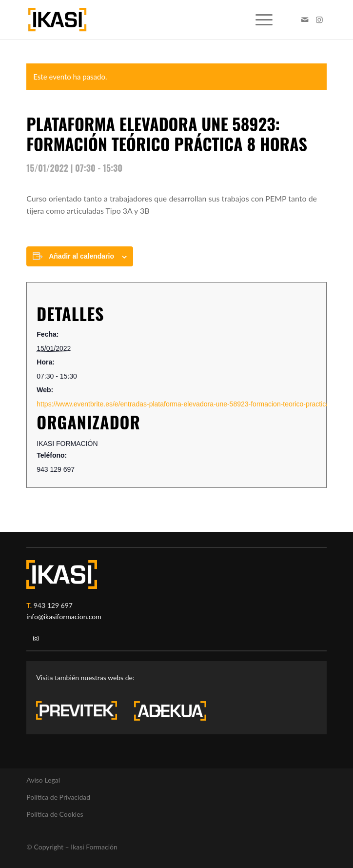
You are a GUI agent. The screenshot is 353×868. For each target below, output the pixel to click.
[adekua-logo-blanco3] (170, 711)
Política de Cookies (55, 814)
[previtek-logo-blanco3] (81, 713)
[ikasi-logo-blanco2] (62, 575)
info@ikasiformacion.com (64, 616)
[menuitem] (259, 20)
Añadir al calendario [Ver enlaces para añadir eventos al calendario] (81, 256)
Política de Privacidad (58, 797)
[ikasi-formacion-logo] (146, 20)
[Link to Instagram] (319, 20)
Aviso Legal (43, 780)
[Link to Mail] (305, 20)
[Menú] (259, 20)
